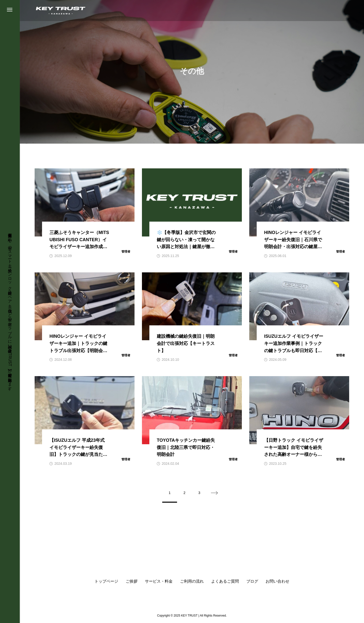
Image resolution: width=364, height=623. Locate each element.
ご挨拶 (132, 581)
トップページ (106, 581)
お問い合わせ (277, 581)
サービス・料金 (159, 581)
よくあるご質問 (225, 581)
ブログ (252, 581)
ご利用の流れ (192, 581)
